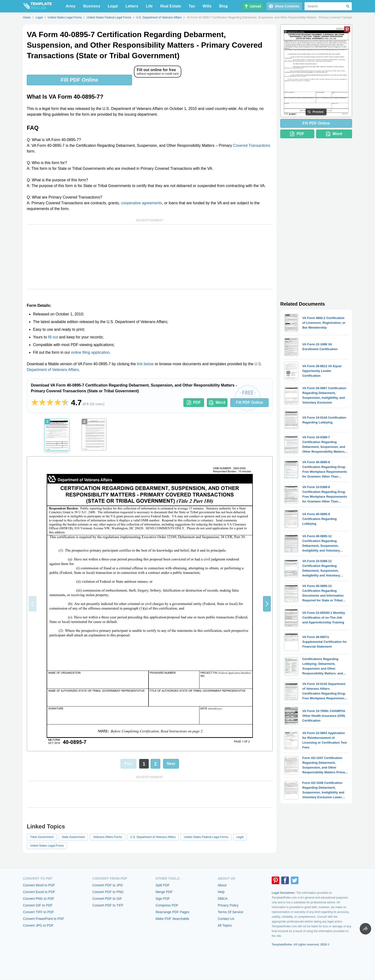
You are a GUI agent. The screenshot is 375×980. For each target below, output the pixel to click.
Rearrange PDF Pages (172, 912)
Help (221, 892)
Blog (223, 6)
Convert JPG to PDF (38, 925)
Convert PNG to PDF (39, 899)
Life (149, 6)
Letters (132, 6)
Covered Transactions (252, 145)
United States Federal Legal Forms (206, 837)
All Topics (225, 925)
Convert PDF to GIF (107, 899)
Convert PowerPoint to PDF (44, 919)
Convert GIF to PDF (38, 905)
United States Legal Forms (47, 846)
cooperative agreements (142, 203)
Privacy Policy (228, 905)
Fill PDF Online (79, 80)
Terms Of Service (230, 912)
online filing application (90, 352)
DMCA (223, 899)
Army (71, 6)
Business (92, 6)
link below (145, 364)
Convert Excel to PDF (39, 892)
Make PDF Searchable (172, 919)
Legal (113, 6)
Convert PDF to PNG (108, 892)
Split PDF (163, 885)
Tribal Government (42, 837)
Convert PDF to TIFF (108, 905)
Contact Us (226, 919)
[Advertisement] (150, 257)
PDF (194, 403)
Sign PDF (163, 899)
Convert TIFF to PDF (39, 912)
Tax (192, 6)
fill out (53, 337)
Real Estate (171, 6)
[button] (267, 604)
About (222, 885)
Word (217, 403)
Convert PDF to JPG (108, 885)
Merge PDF (164, 892)
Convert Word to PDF (39, 885)
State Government (73, 837)
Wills (207, 6)
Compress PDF (167, 905)
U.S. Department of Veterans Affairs (153, 837)
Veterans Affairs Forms (108, 837)
